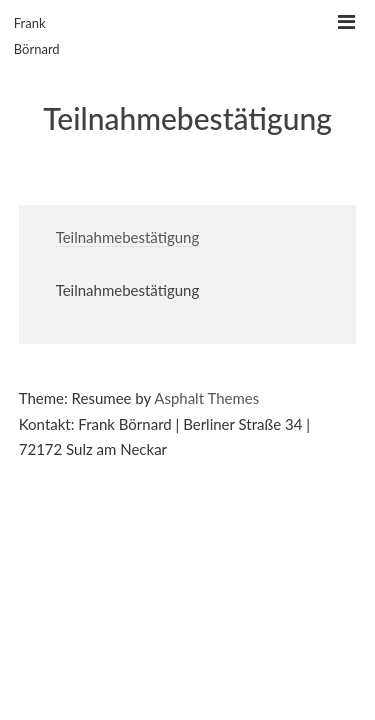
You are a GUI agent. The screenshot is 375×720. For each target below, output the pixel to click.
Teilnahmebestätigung (128, 237)
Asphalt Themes (206, 398)
